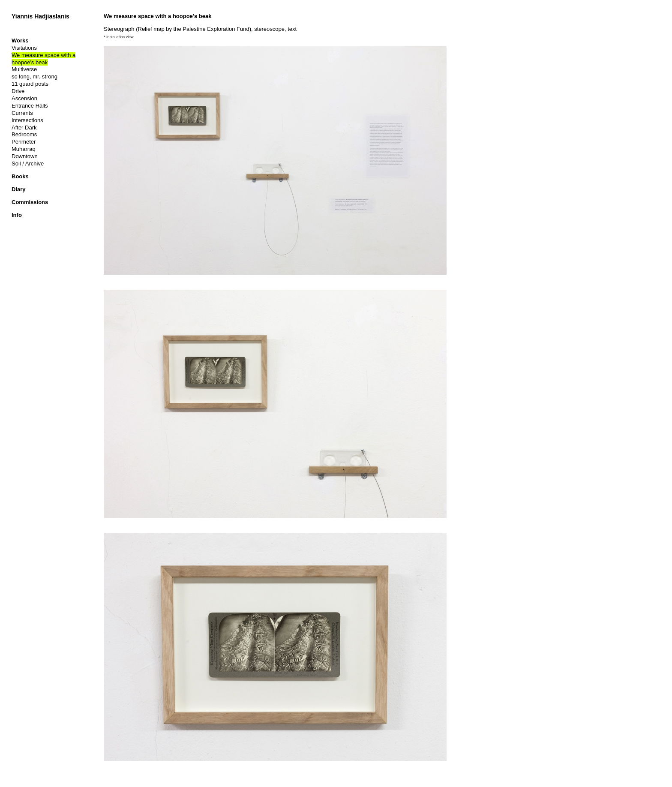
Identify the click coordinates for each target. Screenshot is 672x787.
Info (17, 215)
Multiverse (24, 69)
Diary (19, 189)
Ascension (24, 98)
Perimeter (24, 142)
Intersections (27, 120)
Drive (18, 91)
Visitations (24, 48)
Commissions (30, 202)
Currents (22, 113)
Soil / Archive (28, 164)
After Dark (24, 128)
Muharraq (24, 149)
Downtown (25, 156)
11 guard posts (30, 84)
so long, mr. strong (34, 77)
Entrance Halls (30, 106)
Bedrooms (24, 134)
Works (20, 41)
